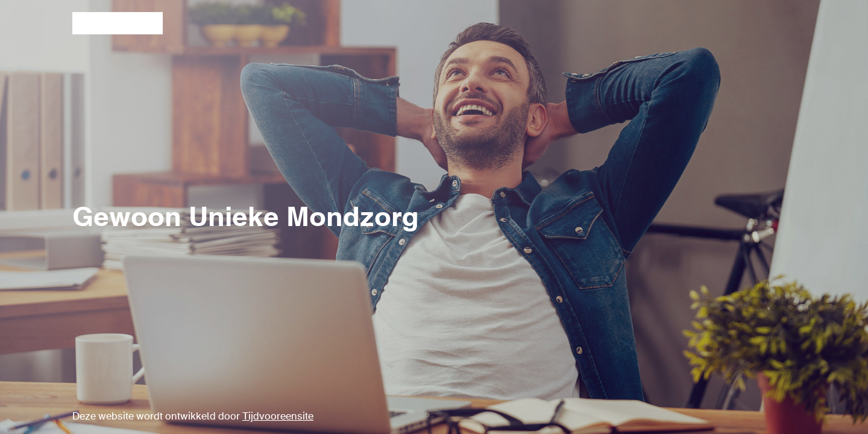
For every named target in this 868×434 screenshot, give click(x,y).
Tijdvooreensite (278, 417)
